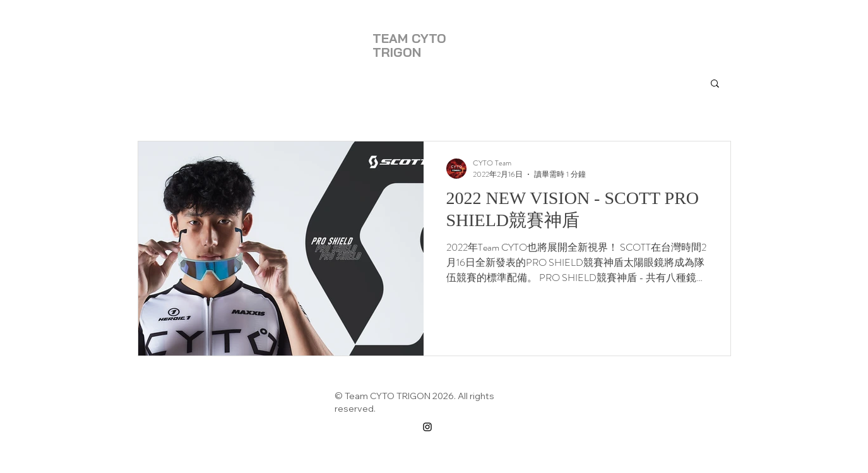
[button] (715, 84)
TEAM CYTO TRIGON (409, 45)
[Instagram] (427, 427)
